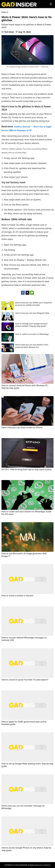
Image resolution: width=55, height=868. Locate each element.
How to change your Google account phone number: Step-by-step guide (31, 325)
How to (5, 12)
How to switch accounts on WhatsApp (32, 334)
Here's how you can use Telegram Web (32, 313)
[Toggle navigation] (51, 4)
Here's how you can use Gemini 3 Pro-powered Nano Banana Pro (32, 346)
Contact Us (47, 865)
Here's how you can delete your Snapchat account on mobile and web (33, 304)
